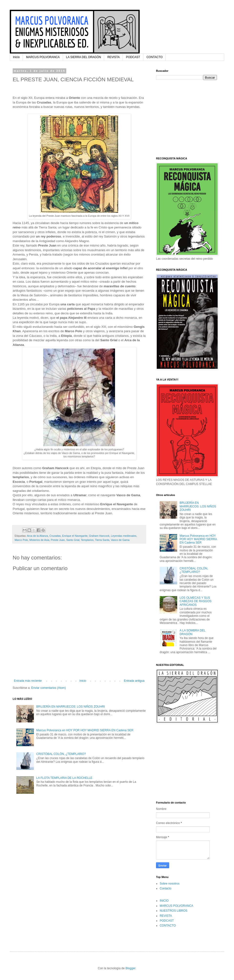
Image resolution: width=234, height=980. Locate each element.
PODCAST (133, 57)
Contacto (166, 888)
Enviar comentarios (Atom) (49, 688)
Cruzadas (55, 536)
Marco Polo (21, 540)
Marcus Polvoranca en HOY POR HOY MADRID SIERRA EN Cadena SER (85, 730)
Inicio (16, 57)
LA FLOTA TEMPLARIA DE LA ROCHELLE (64, 778)
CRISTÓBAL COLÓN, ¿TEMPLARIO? (61, 754)
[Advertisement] (186, 118)
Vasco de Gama (120, 540)
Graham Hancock (99, 536)
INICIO (164, 901)
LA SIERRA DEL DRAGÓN (84, 57)
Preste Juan (58, 540)
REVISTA (113, 57)
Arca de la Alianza (37, 536)
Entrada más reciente (28, 681)
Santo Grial (73, 540)
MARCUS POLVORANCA (43, 57)
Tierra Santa (102, 540)
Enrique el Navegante (75, 536)
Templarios (87, 540)
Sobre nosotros (170, 884)
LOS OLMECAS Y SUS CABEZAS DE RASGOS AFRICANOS (196, 601)
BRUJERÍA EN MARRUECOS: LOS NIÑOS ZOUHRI (71, 707)
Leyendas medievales (124, 536)
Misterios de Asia (39, 540)
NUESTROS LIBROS (174, 911)
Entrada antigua (134, 681)
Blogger (131, 968)
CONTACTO (155, 57)
